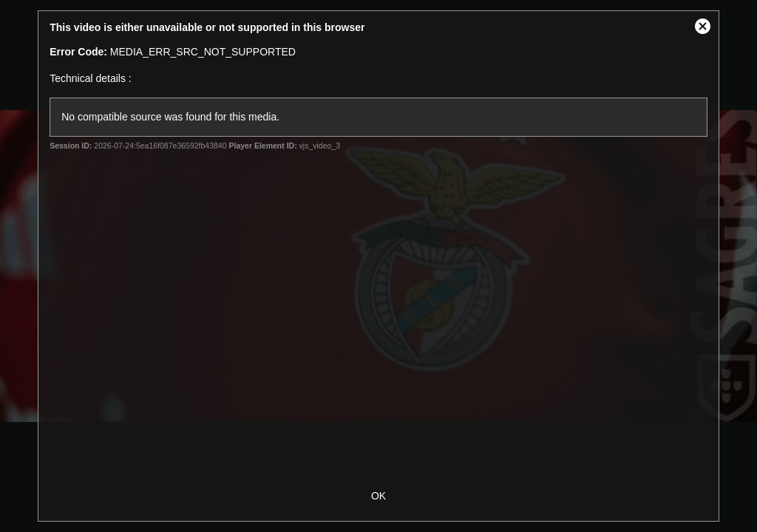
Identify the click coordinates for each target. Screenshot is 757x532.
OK (378, 496)
